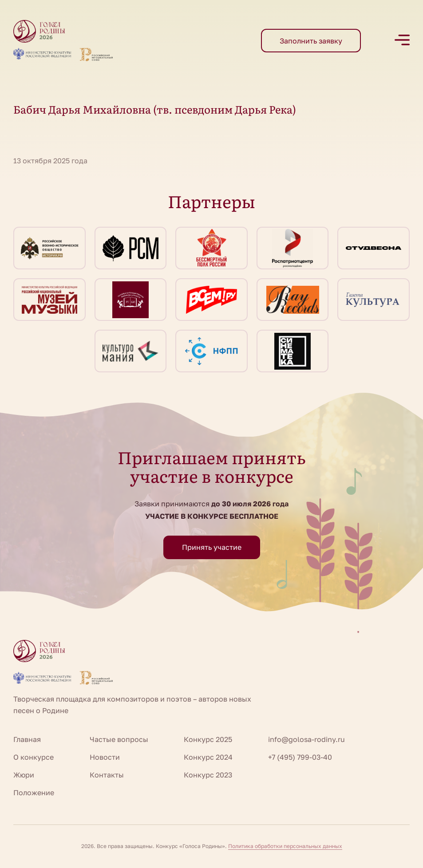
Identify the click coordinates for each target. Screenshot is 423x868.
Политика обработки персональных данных (285, 846)
